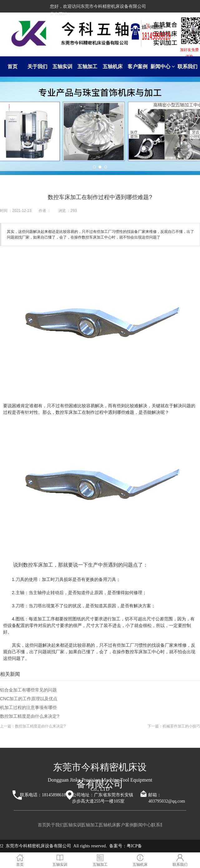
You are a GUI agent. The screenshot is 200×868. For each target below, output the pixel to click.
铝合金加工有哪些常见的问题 (28, 690)
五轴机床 (113, 67)
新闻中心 (163, 67)
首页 (12, 67)
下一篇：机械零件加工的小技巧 (174, 726)
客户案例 (138, 67)
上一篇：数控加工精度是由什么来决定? (33, 726)
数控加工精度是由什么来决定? (30, 716)
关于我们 (37, 67)
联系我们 (188, 67)
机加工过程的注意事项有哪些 (28, 707)
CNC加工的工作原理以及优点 (29, 699)
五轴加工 (87, 67)
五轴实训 (62, 67)
